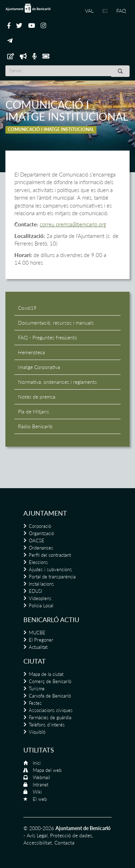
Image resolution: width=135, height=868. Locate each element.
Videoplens (40, 598)
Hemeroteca (31, 352)
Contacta (64, 843)
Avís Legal (37, 835)
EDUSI (35, 591)
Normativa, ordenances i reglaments (57, 382)
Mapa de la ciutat (46, 674)
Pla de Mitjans (33, 411)
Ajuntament (45, 513)
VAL (89, 11)
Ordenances (41, 548)
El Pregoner (41, 640)
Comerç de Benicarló (50, 681)
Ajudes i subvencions (50, 569)
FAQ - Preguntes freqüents (48, 337)
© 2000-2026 (39, 828)
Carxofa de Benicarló (50, 696)
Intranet (40, 785)
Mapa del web (47, 770)
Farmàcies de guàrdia (50, 717)
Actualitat (38, 647)
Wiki (37, 792)
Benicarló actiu (51, 620)
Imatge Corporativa (39, 367)
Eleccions (38, 562)
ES (105, 11)
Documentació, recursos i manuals (56, 323)
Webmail (41, 777)
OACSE (37, 541)
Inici (37, 763)
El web (40, 799)
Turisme (37, 689)
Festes (35, 703)
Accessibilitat (38, 843)
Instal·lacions (41, 584)
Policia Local (41, 606)
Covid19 (27, 308)
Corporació (40, 526)
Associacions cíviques (51, 710)
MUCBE (37, 633)
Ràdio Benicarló (35, 426)
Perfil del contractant (50, 555)
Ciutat (35, 661)
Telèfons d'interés (47, 725)
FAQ (121, 11)
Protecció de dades (71, 835)
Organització (41, 533)
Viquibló (37, 732)
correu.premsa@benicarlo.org (73, 224)
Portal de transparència (52, 577)
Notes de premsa (37, 397)
